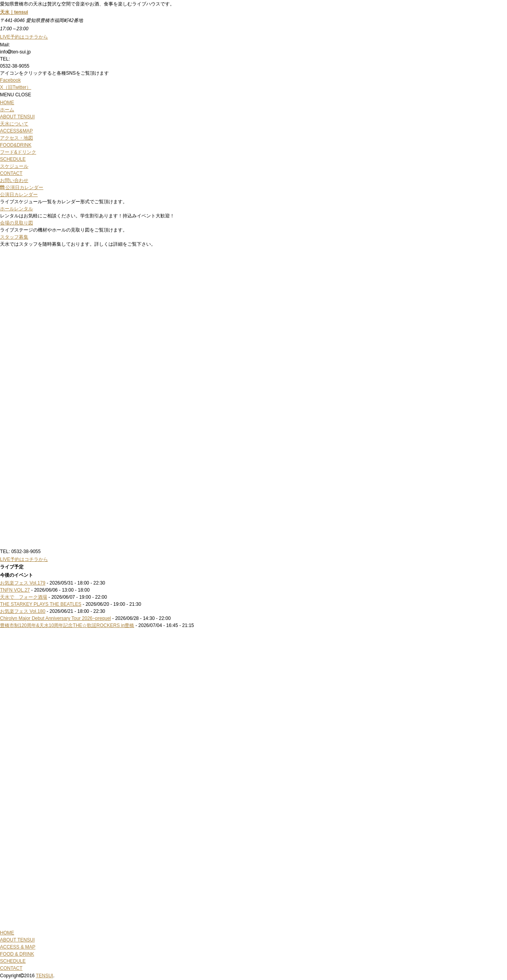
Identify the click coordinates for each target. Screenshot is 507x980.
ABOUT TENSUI (17, 940)
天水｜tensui (14, 12)
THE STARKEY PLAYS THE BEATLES (41, 604)
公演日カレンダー (22, 188)
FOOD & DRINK (17, 954)
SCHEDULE (13, 961)
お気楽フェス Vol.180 (23, 611)
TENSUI (44, 976)
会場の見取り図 (17, 223)
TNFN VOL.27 (15, 590)
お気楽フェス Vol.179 (23, 583)
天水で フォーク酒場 (24, 597)
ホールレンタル (17, 209)
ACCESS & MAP (18, 947)
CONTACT (11, 968)
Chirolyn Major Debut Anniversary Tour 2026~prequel (55, 618)
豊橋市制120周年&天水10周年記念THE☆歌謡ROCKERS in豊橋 (67, 625)
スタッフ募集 (14, 237)
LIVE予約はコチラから (24, 559)
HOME (7, 933)
